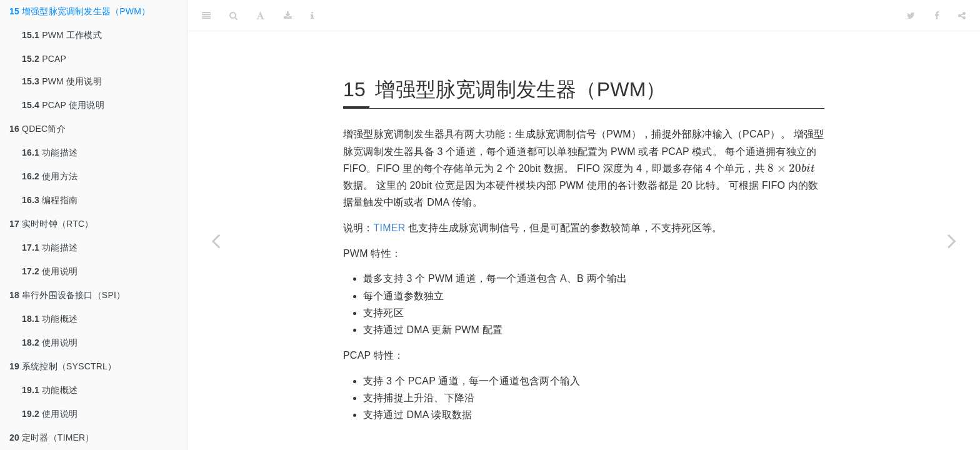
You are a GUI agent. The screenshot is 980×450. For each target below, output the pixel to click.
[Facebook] (937, 16)
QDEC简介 (37, 129)
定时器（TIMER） (52, 437)
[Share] (962, 16)
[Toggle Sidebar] (206, 16)
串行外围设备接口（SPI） (67, 295)
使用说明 (50, 271)
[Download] (288, 16)
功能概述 (50, 319)
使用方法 (50, 176)
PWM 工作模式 (62, 35)
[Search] (233, 16)
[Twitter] (911, 16)
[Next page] (952, 241)
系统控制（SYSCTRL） (63, 366)
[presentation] (791, 168)
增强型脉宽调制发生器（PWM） (80, 11)
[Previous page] (216, 241)
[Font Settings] (260, 16)
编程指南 (50, 200)
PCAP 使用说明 (63, 105)
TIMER (390, 228)
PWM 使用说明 (62, 81)
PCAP (44, 59)
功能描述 (50, 152)
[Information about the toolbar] (312, 16)
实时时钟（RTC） (51, 224)
